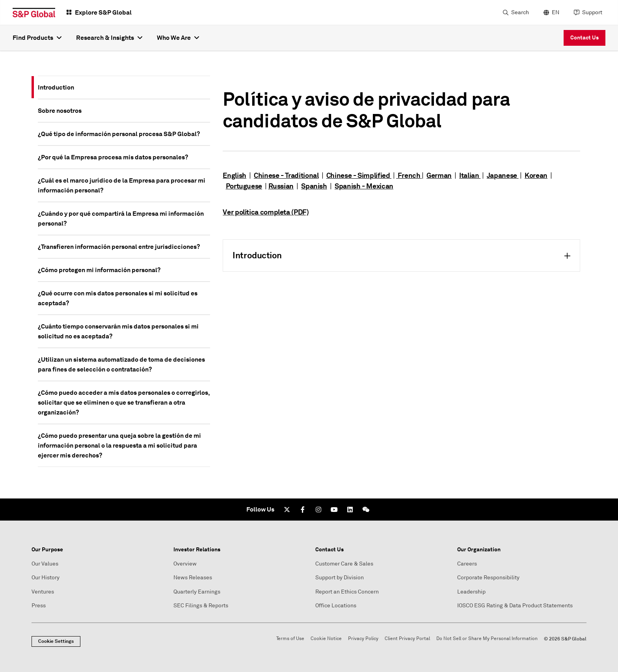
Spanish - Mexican (364, 186)
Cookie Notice (326, 639)
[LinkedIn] (350, 510)
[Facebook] (303, 510)
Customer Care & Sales (344, 564)
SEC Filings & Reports (201, 606)
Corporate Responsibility (488, 578)
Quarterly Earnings (197, 592)
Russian (281, 186)
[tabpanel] (401, 174)
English (234, 175)
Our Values (45, 564)
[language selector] (550, 13)
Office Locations (336, 606)
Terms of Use (290, 639)
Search (520, 12)
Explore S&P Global (103, 12)
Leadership (471, 592)
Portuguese (244, 186)
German (439, 175)
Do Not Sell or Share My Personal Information (487, 639)
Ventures (43, 592)
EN (556, 12)
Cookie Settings (56, 641)
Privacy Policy (363, 639)
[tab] (124, 87)
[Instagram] (318, 510)
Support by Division (340, 578)
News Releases (193, 578)
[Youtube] (334, 510)
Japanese (503, 175)
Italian (470, 175)
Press (39, 606)
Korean (536, 175)
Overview (185, 564)
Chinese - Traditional (286, 175)
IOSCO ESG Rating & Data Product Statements (515, 606)
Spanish (314, 186)
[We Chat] (366, 510)
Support (592, 12)
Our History (46, 578)
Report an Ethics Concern (347, 592)
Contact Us (584, 37)
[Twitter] (287, 510)
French (408, 175)
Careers (467, 564)
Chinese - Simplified (359, 175)
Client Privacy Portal (407, 639)
